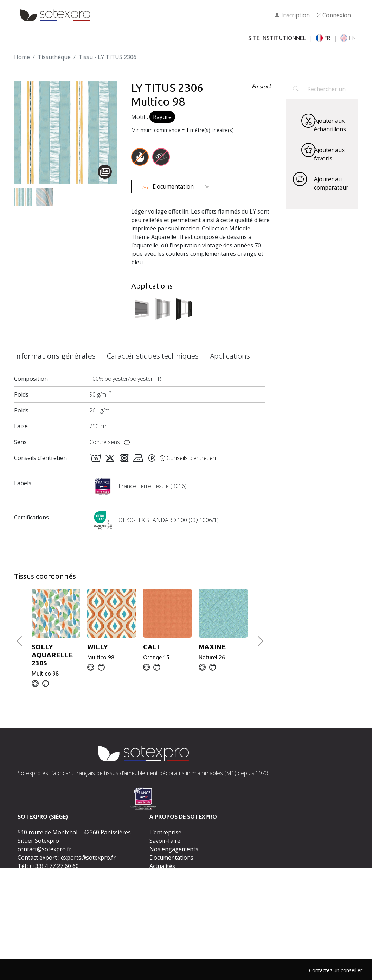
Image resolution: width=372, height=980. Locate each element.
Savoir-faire (165, 841)
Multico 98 (56, 660)
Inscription (292, 15)
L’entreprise (165, 832)
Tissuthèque (54, 57)
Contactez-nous (181, 897)
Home (22, 57)
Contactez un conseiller (336, 970)
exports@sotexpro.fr (88, 858)
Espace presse (168, 874)
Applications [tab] (230, 356)
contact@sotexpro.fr (44, 849)
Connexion (333, 15)
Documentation (169, 186)
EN (348, 38)
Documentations (171, 858)
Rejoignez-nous (170, 883)
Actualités (162, 866)
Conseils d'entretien (188, 458)
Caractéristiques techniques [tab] (153, 356)
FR (323, 38)
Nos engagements (174, 849)
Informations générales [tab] (55, 356)
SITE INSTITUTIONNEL (277, 38)
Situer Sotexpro (38, 841)
